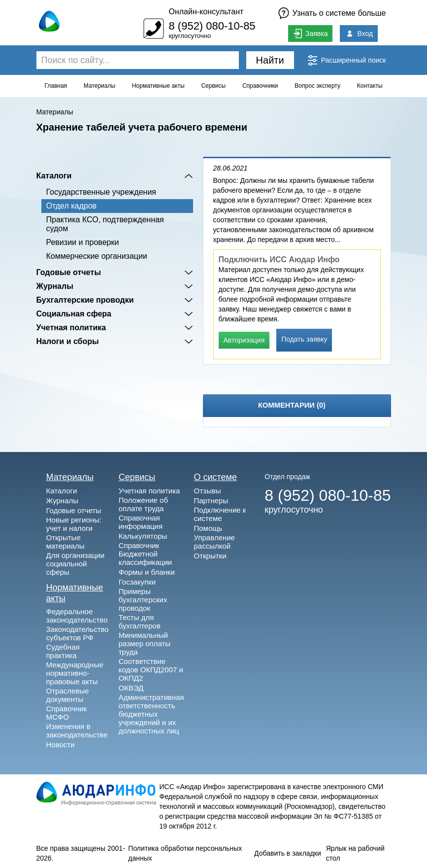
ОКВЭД (131, 688)
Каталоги (54, 176)
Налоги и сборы (68, 341)
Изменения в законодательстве (77, 730)
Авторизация (244, 340)
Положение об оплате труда (143, 504)
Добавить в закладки (288, 853)
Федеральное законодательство (77, 616)
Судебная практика (63, 651)
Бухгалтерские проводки (85, 300)
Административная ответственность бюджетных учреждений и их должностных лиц (151, 714)
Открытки (210, 556)
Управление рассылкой (214, 542)
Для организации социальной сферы (76, 564)
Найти (270, 60)
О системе (215, 477)
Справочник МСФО (67, 713)
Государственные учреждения (101, 192)
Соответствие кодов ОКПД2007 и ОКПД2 (151, 670)
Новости (61, 745)
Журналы (55, 286)
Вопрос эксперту (317, 86)
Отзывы (207, 491)
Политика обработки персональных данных (185, 853)
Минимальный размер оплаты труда (145, 643)
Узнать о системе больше (339, 13)
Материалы (99, 86)
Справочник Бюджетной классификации (146, 554)
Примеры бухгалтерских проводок (143, 600)
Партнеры (211, 501)
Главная (56, 86)
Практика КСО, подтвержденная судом (105, 224)
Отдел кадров (72, 206)
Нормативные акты (158, 86)
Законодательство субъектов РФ (78, 633)
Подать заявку (304, 339)
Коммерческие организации (97, 256)
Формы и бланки (147, 572)
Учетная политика (71, 328)
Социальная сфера (74, 314)
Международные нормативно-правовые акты (75, 673)
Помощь (208, 528)
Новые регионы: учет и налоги (74, 524)
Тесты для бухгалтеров (140, 622)
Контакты (370, 86)
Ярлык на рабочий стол (355, 853)
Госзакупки (137, 582)
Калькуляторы (143, 536)
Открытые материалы (66, 542)
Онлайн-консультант (206, 12)
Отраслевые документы (68, 695)
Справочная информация (141, 522)
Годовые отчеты (69, 272)
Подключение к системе (220, 514)
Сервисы (213, 86)
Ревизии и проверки (83, 242)
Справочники (260, 86)
